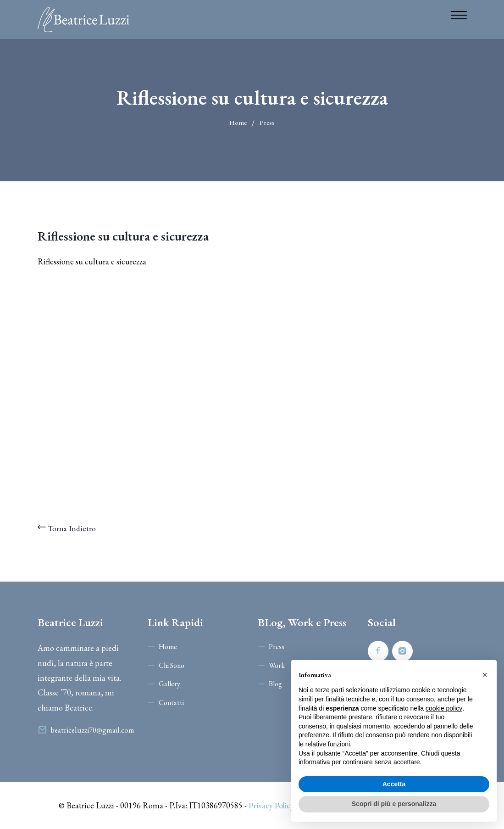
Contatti (171, 703)
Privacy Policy (271, 805)
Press (267, 122)
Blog (275, 684)
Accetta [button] (394, 784)
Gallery (169, 684)
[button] (485, 675)
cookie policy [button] (444, 708)
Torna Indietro (67, 528)
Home (238, 122)
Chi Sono (172, 665)
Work (277, 665)
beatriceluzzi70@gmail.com (93, 730)
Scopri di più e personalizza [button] (394, 804)
